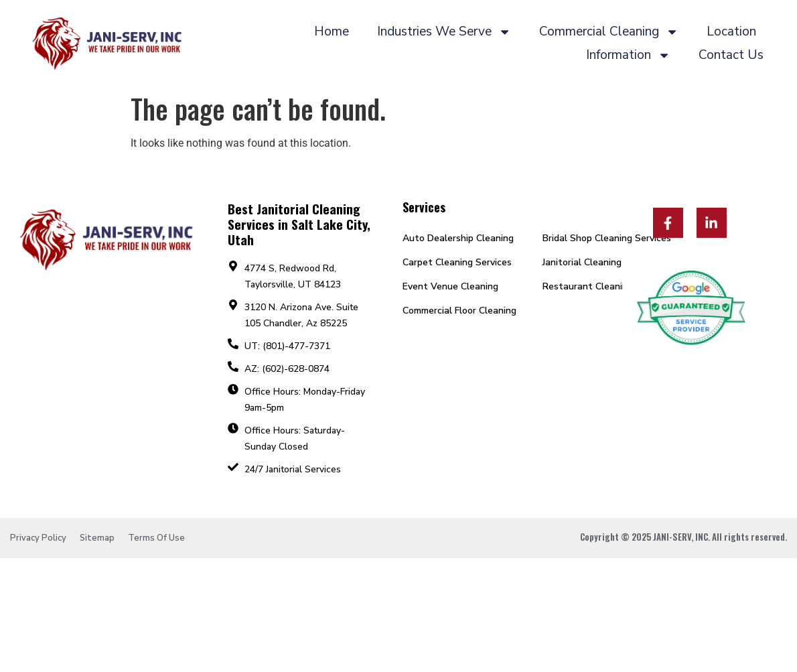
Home (332, 31)
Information (628, 55)
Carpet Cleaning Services (457, 262)
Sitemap (97, 538)
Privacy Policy (38, 538)
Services (424, 207)
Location (731, 31)
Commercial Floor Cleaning (459, 311)
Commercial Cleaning (609, 32)
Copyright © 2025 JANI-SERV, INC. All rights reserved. (683, 537)
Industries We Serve (444, 32)
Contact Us (731, 55)
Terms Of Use (156, 538)
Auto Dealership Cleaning (458, 238)
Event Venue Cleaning (450, 286)
